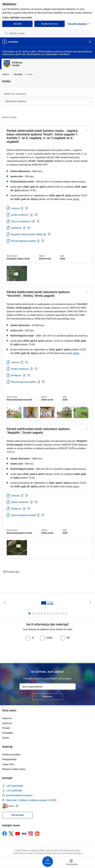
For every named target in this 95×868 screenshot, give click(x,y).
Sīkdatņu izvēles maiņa (14, 769)
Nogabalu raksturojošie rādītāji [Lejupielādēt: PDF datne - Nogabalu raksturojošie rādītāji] (27, 234)
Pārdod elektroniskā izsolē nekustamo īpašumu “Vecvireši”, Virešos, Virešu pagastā (38, 294)
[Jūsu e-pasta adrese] (48, 687)
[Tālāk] (90, 603)
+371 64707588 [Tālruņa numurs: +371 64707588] (14, 791)
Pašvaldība (8, 733)
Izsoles (6, 738)
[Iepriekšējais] (5, 603)
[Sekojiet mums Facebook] (5, 834)
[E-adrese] (8, 806)
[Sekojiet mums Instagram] (31, 834)
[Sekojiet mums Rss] (37, 834)
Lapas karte (8, 764)
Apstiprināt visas (50, 24)
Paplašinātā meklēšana (16, 101)
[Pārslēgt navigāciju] (48, 862)
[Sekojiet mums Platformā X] (11, 834)
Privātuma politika (11, 755)
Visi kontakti (17, 815)
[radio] (30, 638)
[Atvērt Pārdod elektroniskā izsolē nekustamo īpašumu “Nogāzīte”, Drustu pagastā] (87, 429)
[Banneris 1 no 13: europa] (48, 603)
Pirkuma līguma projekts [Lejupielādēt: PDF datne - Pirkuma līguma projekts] (23, 241)
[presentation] (48, 652)
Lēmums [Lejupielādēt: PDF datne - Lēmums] (15, 208)
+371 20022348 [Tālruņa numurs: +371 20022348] (14, 786)
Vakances (7, 718)
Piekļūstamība (9, 759)
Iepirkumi (7, 723)
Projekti (6, 728)
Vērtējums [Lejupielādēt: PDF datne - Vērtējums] (16, 228)
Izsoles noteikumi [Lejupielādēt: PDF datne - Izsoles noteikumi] (20, 215)
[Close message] (90, 42)
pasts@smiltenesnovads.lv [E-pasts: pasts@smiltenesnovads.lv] (19, 795)
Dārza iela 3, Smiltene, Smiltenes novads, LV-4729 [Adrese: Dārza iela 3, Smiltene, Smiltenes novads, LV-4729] (31, 800)
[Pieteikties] (48, 697)
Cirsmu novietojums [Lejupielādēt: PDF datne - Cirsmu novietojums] (21, 221)
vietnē (76, 199)
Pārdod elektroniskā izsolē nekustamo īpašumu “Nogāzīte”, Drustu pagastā (38, 431)
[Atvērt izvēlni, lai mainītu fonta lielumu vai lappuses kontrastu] (71, 863)
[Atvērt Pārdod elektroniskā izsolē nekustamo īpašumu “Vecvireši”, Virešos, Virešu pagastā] (87, 292)
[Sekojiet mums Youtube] (18, 833)
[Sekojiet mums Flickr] (24, 833)
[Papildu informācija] (27, 208)
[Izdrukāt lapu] (47, 572)
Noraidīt (17, 24)
